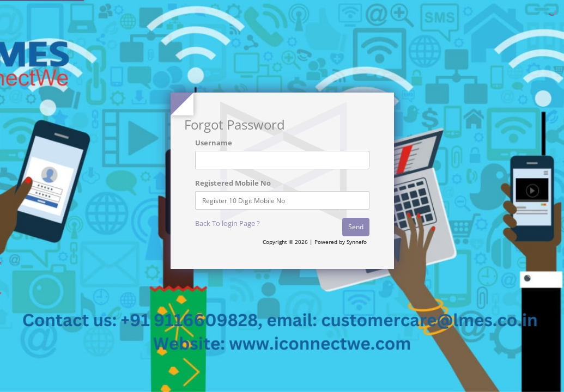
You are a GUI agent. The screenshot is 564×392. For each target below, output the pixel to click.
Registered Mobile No (233, 183)
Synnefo (357, 242)
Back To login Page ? (228, 223)
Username (214, 143)
